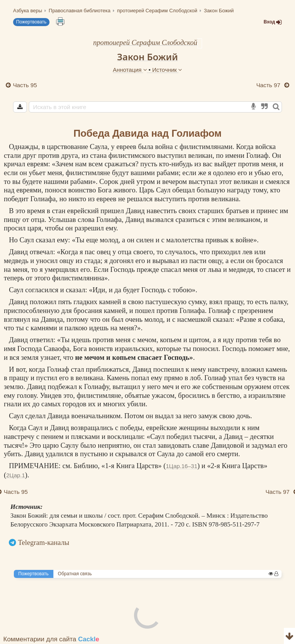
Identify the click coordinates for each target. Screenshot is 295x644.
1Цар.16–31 (182, 466)
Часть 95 (25, 85)
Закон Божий (148, 57)
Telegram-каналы (44, 542)
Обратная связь (75, 574)
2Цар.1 (16, 475)
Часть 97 (269, 85)
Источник (167, 70)
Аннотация (131, 70)
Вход (273, 22)
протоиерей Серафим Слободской (145, 42)
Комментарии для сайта (51, 639)
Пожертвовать (31, 22)
